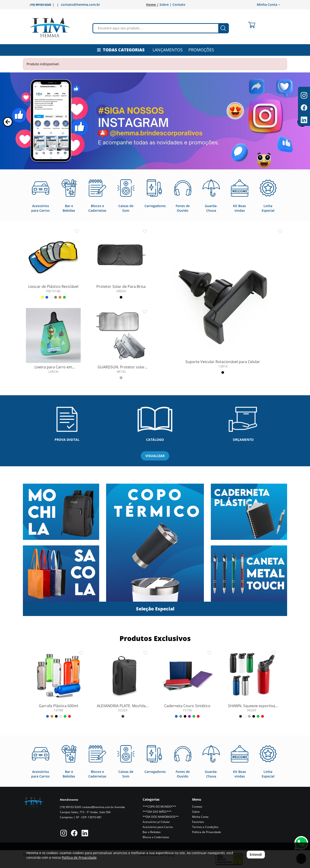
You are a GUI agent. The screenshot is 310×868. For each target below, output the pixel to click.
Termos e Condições (205, 827)
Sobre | (166, 5)
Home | (152, 5)
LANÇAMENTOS (168, 50)
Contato (179, 5)
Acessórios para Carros (158, 827)
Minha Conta (269, 5)
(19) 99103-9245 (71, 807)
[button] (8, 122)
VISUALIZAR (155, 456)
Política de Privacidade (207, 832)
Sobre (196, 812)
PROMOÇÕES (201, 50)
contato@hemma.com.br (80, 5)
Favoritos (198, 822)
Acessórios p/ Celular (156, 822)
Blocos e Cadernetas (156, 837)
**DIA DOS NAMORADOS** (161, 817)
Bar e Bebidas (152, 832)
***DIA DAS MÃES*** (157, 812)
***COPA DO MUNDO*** (159, 807)
